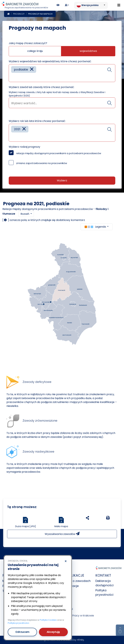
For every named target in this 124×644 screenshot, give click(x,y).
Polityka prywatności (18, 623)
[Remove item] (32, 69)
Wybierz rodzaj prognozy (24, 147)
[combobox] (62, 73)
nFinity (80, 640)
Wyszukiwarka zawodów (62, 534)
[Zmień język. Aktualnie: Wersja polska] (91, 5)
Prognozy (19, 14)
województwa (88, 51)
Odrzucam (22, 632)
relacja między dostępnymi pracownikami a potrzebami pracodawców (59, 153)
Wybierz (62, 180)
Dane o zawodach (77, 581)
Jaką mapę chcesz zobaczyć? (28, 43)
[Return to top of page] (120, 630)
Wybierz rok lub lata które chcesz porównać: (37, 121)
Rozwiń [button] (25, 214)
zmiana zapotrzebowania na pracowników (42, 163)
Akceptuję (53, 632)
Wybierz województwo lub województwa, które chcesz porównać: (50, 61)
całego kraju (35, 51)
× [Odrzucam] (66, 561)
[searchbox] (12, 77)
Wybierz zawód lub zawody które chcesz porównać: (41, 87)
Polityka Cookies (48, 620)
